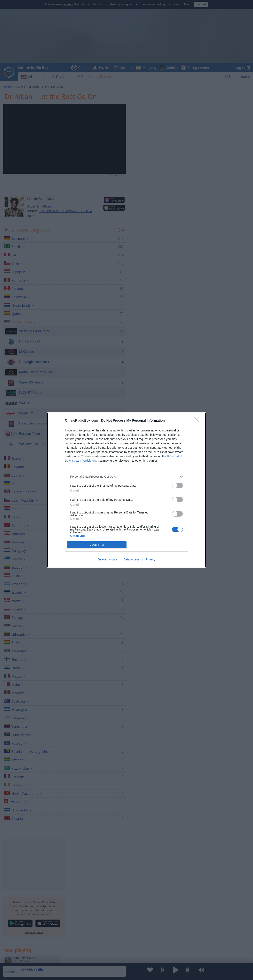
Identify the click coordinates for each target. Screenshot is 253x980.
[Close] (198, 421)
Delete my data (107, 559)
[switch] (177, 485)
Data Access (131, 559)
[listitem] (126, 476)
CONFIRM (97, 545)
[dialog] (126, 490)
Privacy (151, 559)
